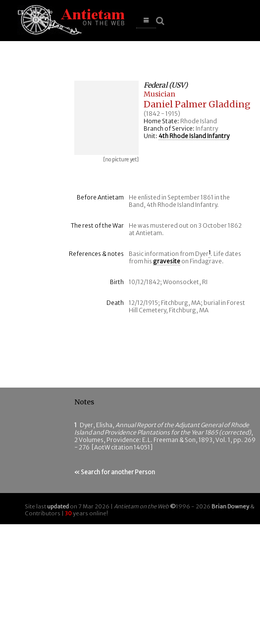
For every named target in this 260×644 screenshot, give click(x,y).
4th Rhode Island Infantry (194, 136)
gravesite (167, 261)
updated (58, 506)
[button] (146, 21)
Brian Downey (230, 506)
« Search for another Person (115, 472)
